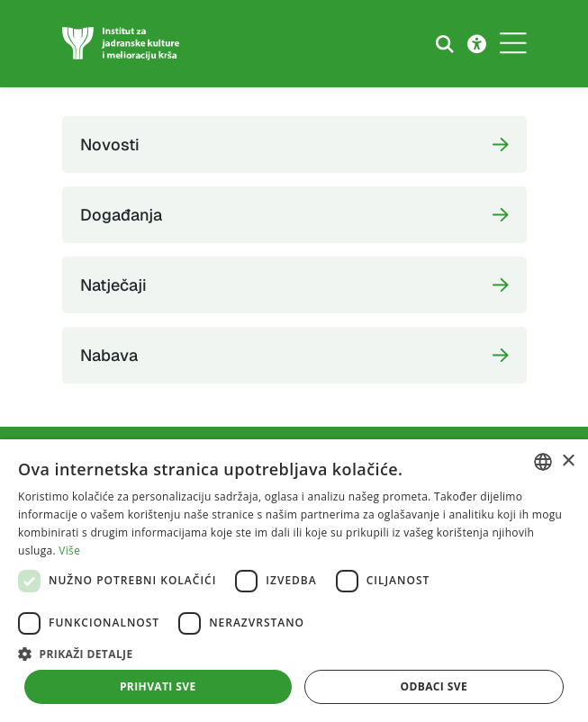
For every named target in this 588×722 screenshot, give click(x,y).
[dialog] (294, 581)
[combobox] (543, 462)
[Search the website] (445, 44)
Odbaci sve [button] (434, 686)
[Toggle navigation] (513, 44)
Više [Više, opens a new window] (69, 551)
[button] (294, 654)
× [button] (568, 461)
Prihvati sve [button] (158, 686)
